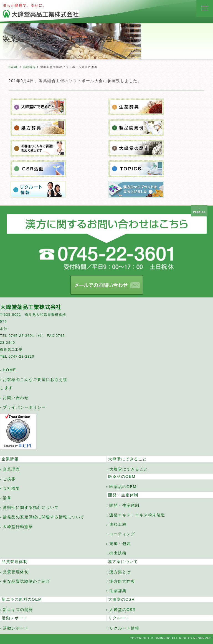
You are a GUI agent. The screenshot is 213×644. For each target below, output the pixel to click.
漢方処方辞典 (122, 581)
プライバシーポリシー (24, 407)
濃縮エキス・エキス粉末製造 (137, 515)
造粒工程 (118, 524)
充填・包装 (120, 544)
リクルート (119, 618)
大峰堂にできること (128, 459)
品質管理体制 (15, 562)
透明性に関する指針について (31, 507)
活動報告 (29, 67)
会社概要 (11, 488)
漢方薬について (123, 562)
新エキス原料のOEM (22, 599)
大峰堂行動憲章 (18, 527)
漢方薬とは (120, 572)
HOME (14, 67)
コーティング (122, 534)
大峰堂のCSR (121, 599)
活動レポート (15, 618)
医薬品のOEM (122, 476)
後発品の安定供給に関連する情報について (44, 517)
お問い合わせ (16, 398)
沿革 (7, 498)
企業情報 (10, 459)
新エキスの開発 (18, 610)
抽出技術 (118, 553)
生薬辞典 (118, 591)
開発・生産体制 (123, 495)
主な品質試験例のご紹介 (26, 581)
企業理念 (11, 469)
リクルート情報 (124, 628)
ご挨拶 (9, 479)
